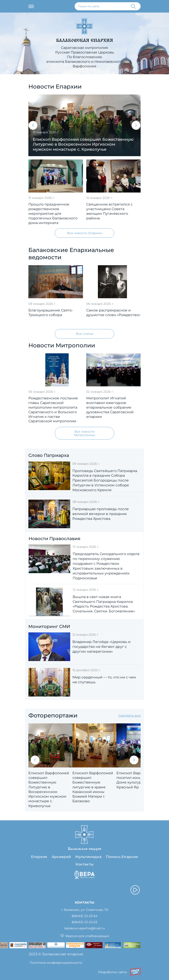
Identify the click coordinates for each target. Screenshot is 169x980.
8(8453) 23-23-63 (84, 922)
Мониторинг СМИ (49, 626)
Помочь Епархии (122, 857)
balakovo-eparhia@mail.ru (85, 928)
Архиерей (61, 857)
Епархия (39, 857)
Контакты (85, 864)
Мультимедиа (88, 857)
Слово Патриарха (49, 455)
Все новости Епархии (85, 233)
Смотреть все (130, 715)
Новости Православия (54, 539)
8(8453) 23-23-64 (85, 916)
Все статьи (85, 334)
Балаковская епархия (84, 40)
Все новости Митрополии (84, 433)
